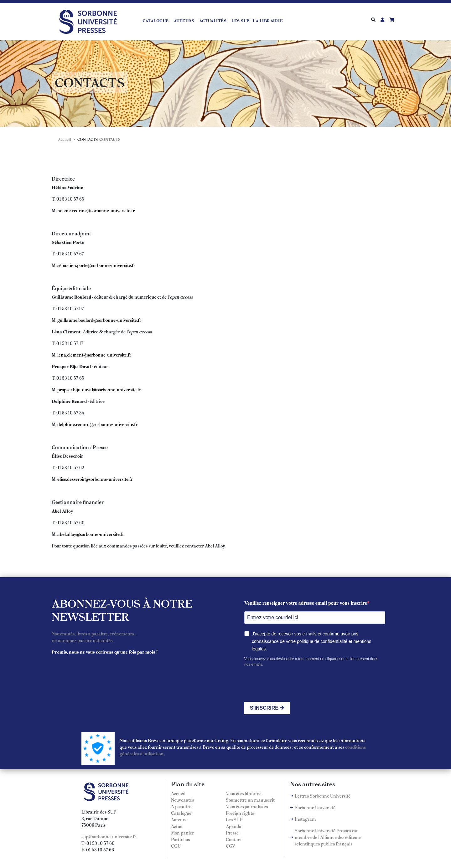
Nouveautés (182, 800)
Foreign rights (240, 813)
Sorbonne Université (315, 807)
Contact (234, 839)
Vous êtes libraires (244, 793)
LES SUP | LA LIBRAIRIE (257, 21)
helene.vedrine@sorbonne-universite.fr (96, 210)
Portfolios (180, 839)
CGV (231, 846)
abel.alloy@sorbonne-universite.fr (91, 534)
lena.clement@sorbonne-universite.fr (94, 355)
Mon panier (182, 833)
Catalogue (156, 21)
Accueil (65, 139)
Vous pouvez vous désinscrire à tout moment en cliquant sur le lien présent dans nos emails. (311, 662)
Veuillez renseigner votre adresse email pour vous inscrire (306, 603)
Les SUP (234, 819)
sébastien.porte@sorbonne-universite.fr (96, 265)
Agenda (234, 826)
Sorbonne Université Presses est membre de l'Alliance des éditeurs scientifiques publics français (328, 837)
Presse (232, 833)
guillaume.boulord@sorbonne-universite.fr (99, 320)
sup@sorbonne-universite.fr (109, 836)
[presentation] (292, 685)
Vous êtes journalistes (247, 806)
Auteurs (184, 21)
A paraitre (181, 806)
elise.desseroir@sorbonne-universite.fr (95, 479)
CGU (176, 846)
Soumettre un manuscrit (250, 800)
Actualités (213, 21)
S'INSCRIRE (267, 708)
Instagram (305, 819)
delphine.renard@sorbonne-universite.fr (97, 424)
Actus (176, 826)
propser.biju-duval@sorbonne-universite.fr (99, 389)
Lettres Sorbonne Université (323, 796)
